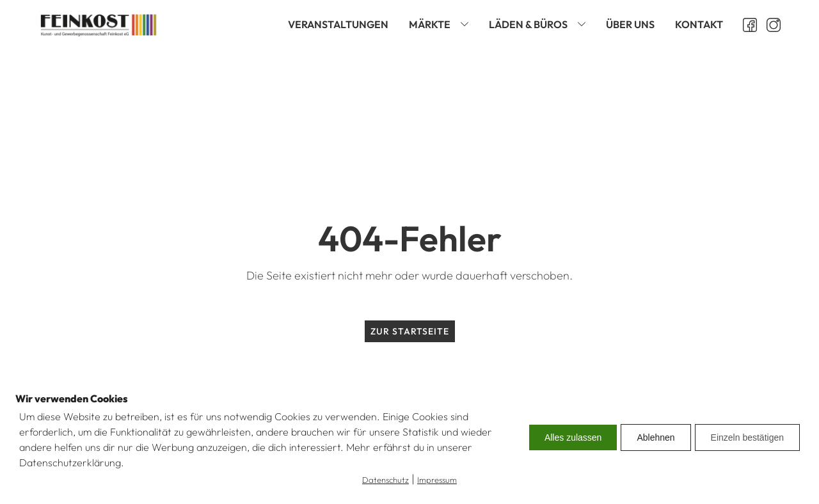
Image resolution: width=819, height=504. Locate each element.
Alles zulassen (573, 437)
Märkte (430, 24)
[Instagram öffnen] (769, 25)
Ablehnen (656, 437)
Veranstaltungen (338, 24)
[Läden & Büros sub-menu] (584, 25)
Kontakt (699, 24)
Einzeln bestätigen (747, 437)
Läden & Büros (528, 24)
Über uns (630, 24)
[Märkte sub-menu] (467, 25)
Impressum (437, 480)
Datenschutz (386, 480)
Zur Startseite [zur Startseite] (410, 331)
